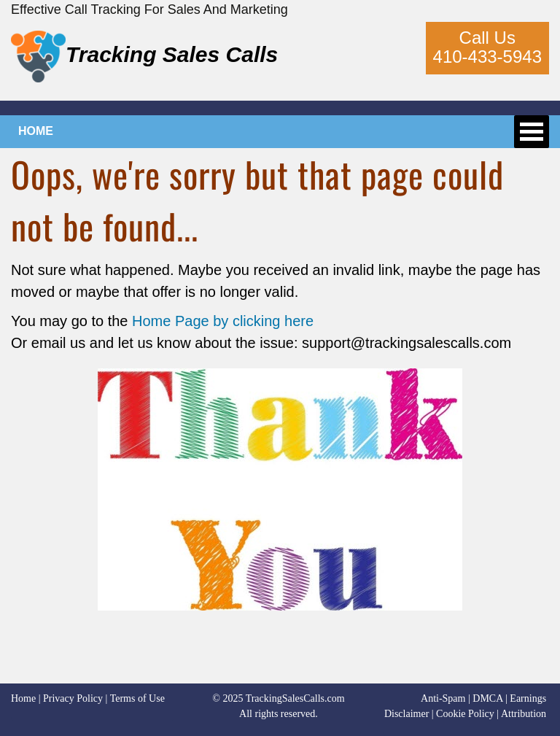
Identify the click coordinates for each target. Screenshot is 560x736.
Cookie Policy (465, 714)
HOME (36, 131)
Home (23, 698)
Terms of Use (137, 698)
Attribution (524, 714)
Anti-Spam (443, 698)
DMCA (487, 698)
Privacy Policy (73, 698)
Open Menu (532, 132)
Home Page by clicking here (223, 321)
